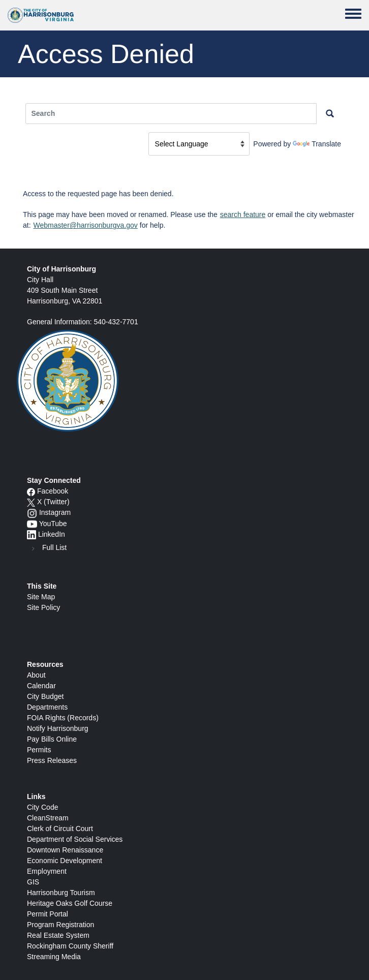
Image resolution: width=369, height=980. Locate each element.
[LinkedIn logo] (32, 534)
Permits (39, 750)
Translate (317, 144)
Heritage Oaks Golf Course (70, 903)
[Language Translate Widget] (199, 144)
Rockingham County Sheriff (70, 946)
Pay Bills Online (52, 739)
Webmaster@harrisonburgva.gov (85, 225)
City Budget (45, 696)
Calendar (41, 686)
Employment (47, 871)
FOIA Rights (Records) (63, 718)
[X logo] (31, 502)
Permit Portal (48, 914)
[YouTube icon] (32, 524)
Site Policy (43, 607)
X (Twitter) (53, 502)
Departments (47, 707)
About (36, 675)
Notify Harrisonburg (58, 728)
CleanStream (48, 818)
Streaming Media (54, 957)
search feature (243, 215)
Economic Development (65, 861)
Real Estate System (58, 935)
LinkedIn (52, 534)
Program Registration (60, 925)
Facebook (53, 491)
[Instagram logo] (32, 512)
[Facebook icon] (31, 491)
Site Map (41, 597)
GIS (33, 882)
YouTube (53, 524)
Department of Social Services (75, 839)
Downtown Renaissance (65, 850)
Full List (54, 547)
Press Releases (52, 760)
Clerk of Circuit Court (60, 829)
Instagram (55, 512)
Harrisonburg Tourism (61, 893)
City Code (42, 807)
